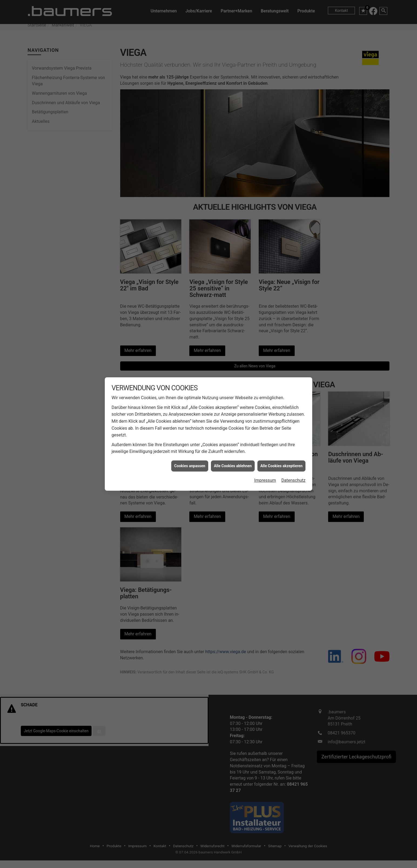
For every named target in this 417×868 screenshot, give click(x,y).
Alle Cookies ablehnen (233, 466)
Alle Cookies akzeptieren (281, 466)
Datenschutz (293, 480)
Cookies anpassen (190, 466)
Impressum (265, 480)
